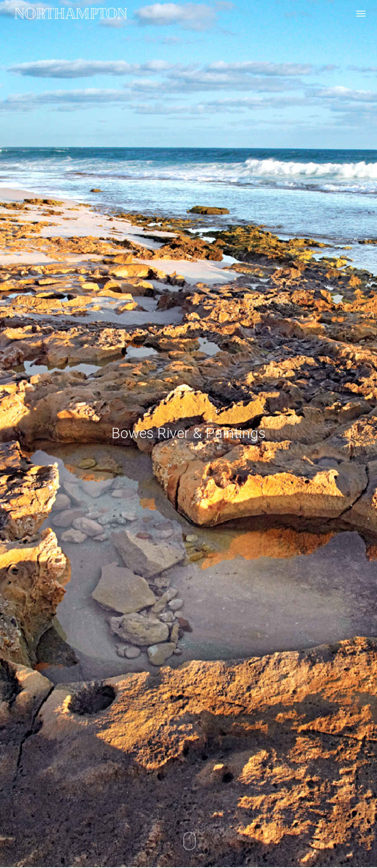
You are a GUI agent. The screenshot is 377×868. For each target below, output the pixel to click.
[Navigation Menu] (361, 13)
